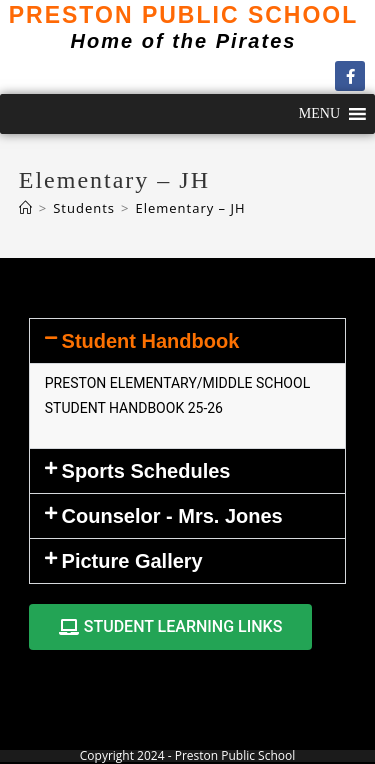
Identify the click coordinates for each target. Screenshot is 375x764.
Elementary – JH (190, 208)
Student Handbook (151, 341)
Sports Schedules (146, 471)
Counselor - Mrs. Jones (172, 516)
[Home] (26, 208)
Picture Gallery (132, 561)
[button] (319, 114)
